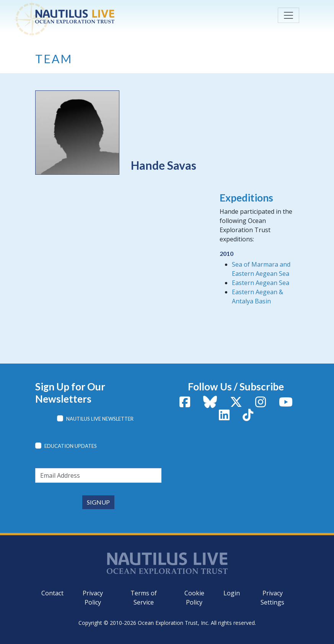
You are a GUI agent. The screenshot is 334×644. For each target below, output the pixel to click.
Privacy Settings (272, 598)
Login (232, 593)
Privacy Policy (93, 598)
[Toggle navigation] (288, 15)
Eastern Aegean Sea (261, 283)
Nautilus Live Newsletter (100, 419)
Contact (52, 593)
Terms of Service (144, 598)
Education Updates (71, 446)
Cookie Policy (194, 598)
